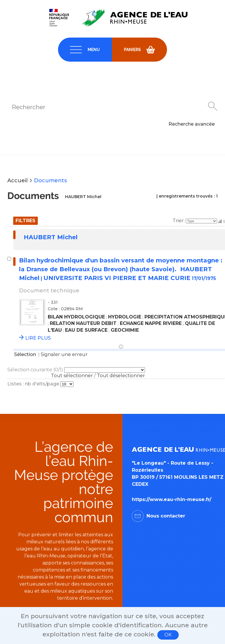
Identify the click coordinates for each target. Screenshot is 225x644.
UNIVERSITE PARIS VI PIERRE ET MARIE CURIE (117, 278)
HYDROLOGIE (125, 317)
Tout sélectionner (72, 376)
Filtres (25, 221)
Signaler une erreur (64, 354)
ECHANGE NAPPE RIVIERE (151, 323)
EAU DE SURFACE (86, 330)
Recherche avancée (192, 124)
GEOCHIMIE (125, 330)
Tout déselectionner (121, 376)
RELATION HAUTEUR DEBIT (83, 323)
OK (168, 635)
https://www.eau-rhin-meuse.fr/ (172, 499)
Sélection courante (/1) (36, 370)
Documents (50, 181)
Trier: (179, 221)
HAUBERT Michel (51, 237)
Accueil (17, 181)
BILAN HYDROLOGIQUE (76, 317)
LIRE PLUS (38, 338)
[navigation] (85, 50)
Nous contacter (166, 516)
